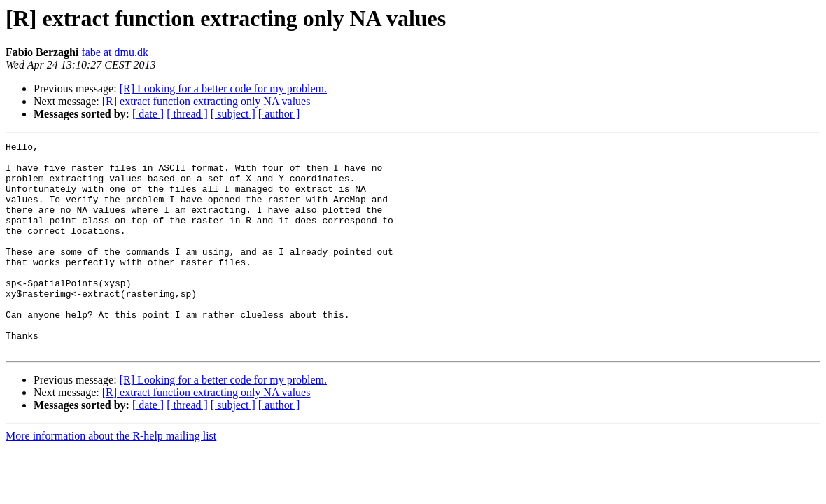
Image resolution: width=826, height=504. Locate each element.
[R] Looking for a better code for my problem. (223, 89)
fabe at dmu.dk (115, 52)
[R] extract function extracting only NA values (206, 101)
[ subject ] (233, 114)
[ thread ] (187, 114)
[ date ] (148, 114)
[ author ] (279, 114)
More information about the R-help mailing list (111, 478)
